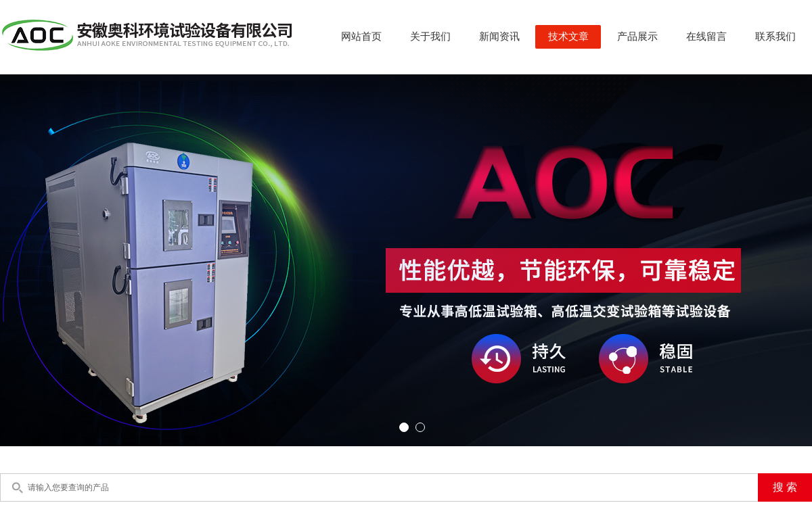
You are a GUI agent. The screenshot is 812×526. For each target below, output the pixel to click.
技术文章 (568, 37)
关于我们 (430, 37)
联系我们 (775, 37)
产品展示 (637, 37)
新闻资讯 (499, 37)
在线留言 (706, 37)
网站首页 (361, 37)
